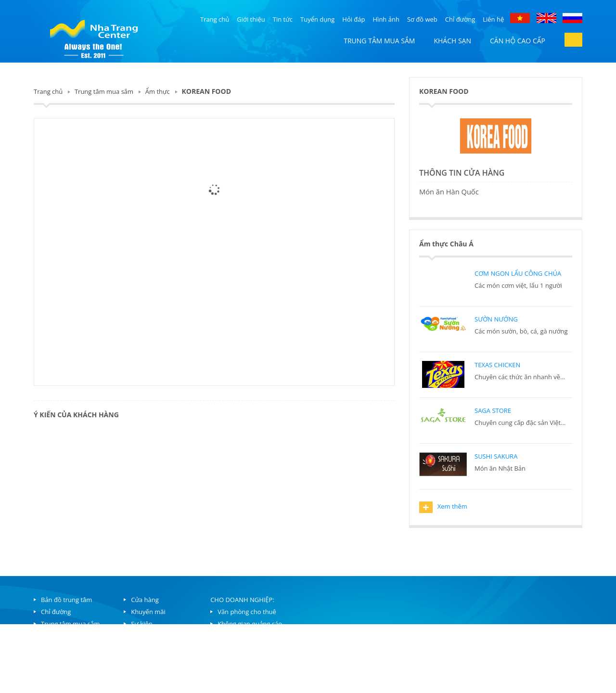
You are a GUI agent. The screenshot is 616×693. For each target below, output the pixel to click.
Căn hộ (51, 636)
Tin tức (283, 19)
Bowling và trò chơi (159, 660)
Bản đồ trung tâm (66, 600)
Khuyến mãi (148, 612)
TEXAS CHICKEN (497, 365)
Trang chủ (215, 19)
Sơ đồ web (422, 19)
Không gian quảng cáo (250, 624)
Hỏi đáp (353, 19)
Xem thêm (443, 507)
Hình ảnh (386, 19)
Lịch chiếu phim (154, 648)
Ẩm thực (158, 91)
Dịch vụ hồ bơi (152, 672)
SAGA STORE (493, 411)
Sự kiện (142, 624)
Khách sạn (452, 41)
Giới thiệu (251, 19)
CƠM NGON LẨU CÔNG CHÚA (518, 273)
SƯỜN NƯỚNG (496, 319)
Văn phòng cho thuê (247, 612)
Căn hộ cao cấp (518, 41)
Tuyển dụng (317, 19)
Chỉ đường (460, 19)
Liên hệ (493, 19)
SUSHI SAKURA (496, 456)
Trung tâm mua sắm (379, 41)
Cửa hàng (145, 600)
